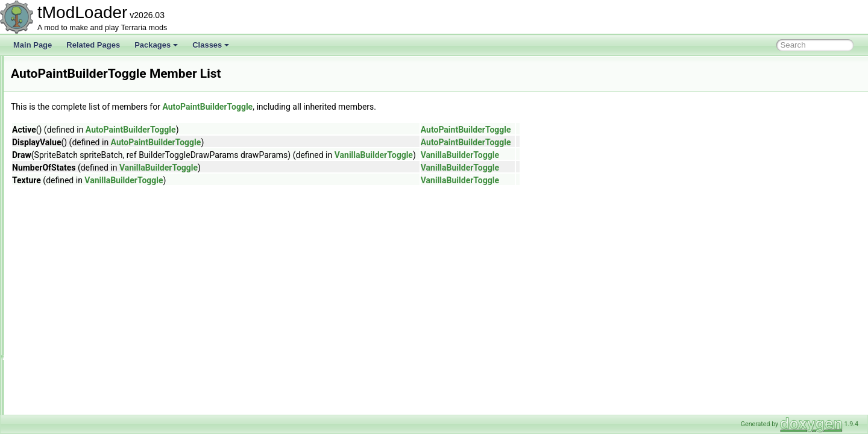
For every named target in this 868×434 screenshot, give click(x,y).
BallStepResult (64, 400)
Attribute (53, 162)
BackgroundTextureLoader (82, 347)
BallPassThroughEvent (77, 387)
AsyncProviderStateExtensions (89, 148)
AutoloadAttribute (68, 188)
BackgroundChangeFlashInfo (86, 321)
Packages (156, 45)
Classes (211, 45)
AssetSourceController (76, 122)
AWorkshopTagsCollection (82, 294)
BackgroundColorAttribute (81, 334)
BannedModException (75, 414)
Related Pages (93, 45)
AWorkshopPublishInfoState (85, 281)
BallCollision (59, 360)
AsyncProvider (63, 135)
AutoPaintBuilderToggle (77, 241)
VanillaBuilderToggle (524, 155)
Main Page (33, 45)
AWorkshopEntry (67, 254)
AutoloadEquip (63, 215)
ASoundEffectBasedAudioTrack (90, 82)
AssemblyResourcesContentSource (97, 95)
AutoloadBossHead (71, 201)
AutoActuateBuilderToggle (81, 175)
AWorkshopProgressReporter (87, 268)
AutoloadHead (63, 228)
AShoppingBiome (68, 69)
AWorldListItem (64, 307)
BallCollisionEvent (69, 374)
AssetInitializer (63, 108)
